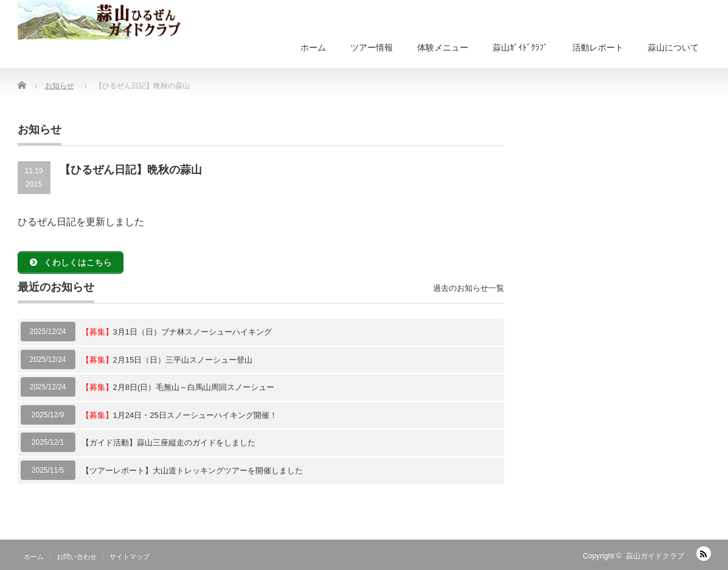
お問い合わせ (77, 557)
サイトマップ (130, 557)
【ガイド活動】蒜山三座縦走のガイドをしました (168, 443)
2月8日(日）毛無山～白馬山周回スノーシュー (178, 387)
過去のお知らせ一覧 (469, 288)
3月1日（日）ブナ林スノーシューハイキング (177, 332)
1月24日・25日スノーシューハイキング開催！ (179, 415)
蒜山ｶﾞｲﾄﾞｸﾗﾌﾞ (520, 47)
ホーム (313, 47)
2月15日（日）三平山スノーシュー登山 (167, 360)
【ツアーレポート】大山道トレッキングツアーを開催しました (192, 471)
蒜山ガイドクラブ (655, 556)
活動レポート (598, 47)
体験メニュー (443, 47)
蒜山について (673, 47)
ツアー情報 (372, 47)
